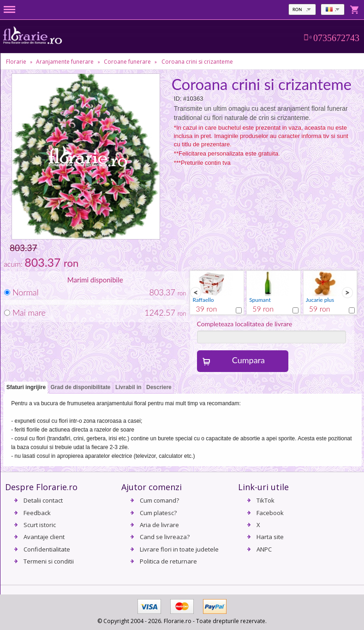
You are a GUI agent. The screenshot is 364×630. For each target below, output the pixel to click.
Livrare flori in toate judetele (179, 549)
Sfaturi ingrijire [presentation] (26, 387)
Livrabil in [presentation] (128, 387)
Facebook (270, 513)
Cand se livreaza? (165, 537)
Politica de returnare (168, 561)
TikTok (266, 500)
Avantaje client (44, 537)
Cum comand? (159, 500)
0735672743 (336, 38)
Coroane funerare (127, 62)
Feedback (37, 513)
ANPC (264, 549)
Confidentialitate (47, 549)
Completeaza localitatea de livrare (245, 324)
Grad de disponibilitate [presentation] (81, 387)
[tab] (26, 388)
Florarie (16, 62)
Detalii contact (43, 500)
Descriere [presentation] (159, 387)
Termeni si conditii (49, 561)
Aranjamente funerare (65, 62)
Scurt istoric (40, 525)
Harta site (270, 537)
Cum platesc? (158, 513)
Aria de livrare (159, 525)
